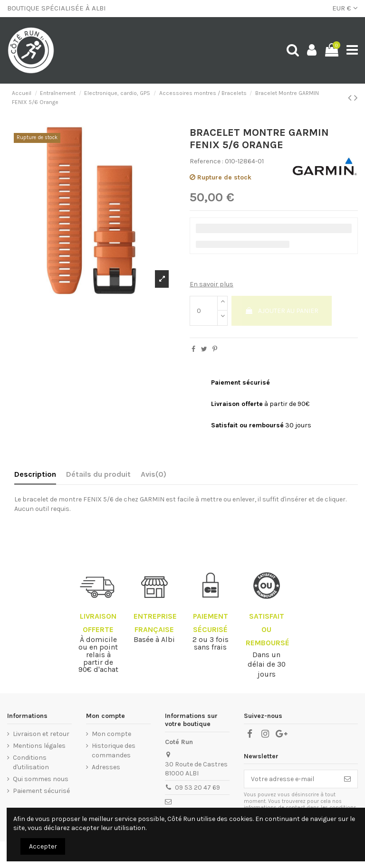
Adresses (106, 767)
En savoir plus (211, 284)
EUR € (345, 8)
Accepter (43, 846)
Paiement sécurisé (41, 791)
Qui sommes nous (41, 779)
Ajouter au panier (282, 311)
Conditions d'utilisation (31, 762)
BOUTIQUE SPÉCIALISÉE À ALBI (57, 8)
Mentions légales (39, 746)
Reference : (207, 161)
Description (35, 474)
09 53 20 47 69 (197, 788)
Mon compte (111, 734)
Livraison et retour (41, 734)
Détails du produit (98, 474)
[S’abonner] (347, 779)
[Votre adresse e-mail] (291, 779)
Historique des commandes (114, 750)
